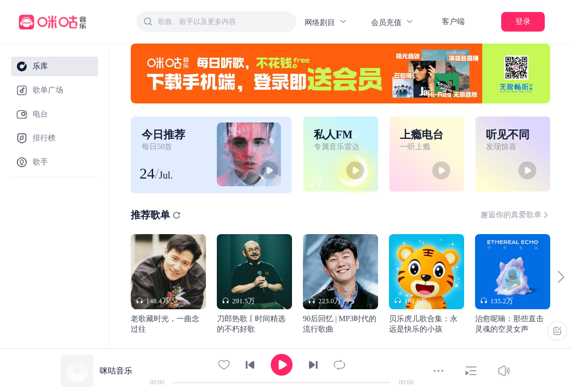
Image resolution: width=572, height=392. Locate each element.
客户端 (453, 22)
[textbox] (224, 22)
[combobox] (216, 22)
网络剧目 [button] (326, 22)
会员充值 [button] (393, 22)
